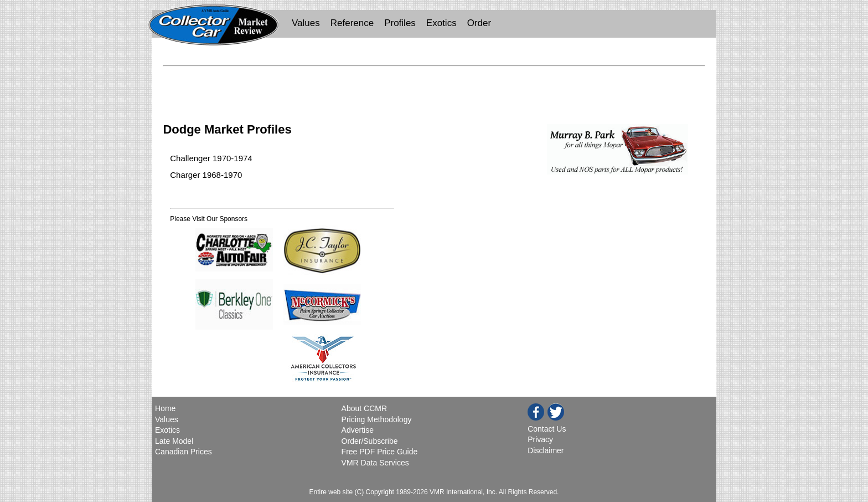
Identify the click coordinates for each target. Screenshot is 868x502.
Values (306, 23)
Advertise (358, 430)
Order (479, 23)
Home (166, 408)
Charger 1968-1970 (206, 175)
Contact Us (547, 429)
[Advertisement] (434, 88)
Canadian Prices (184, 452)
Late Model (174, 441)
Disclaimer (546, 450)
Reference (352, 23)
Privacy (540, 439)
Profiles (400, 23)
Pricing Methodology (377, 419)
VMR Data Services (375, 463)
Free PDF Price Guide (380, 452)
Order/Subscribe (370, 441)
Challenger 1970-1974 (211, 158)
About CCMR (364, 408)
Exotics (441, 23)
